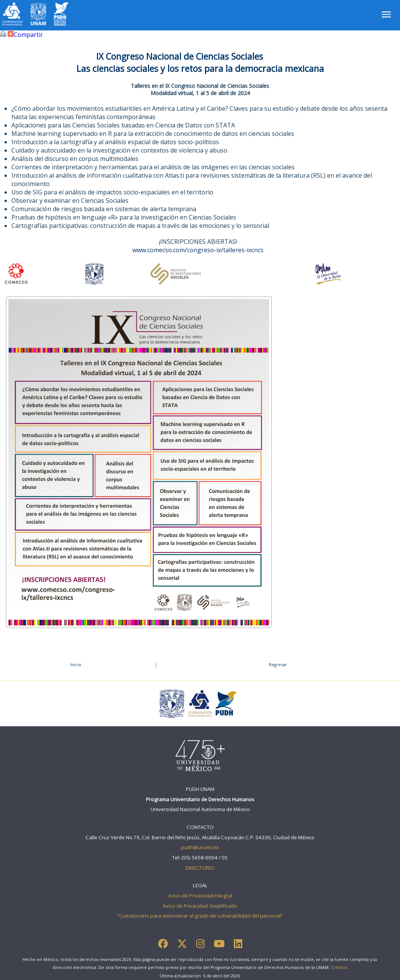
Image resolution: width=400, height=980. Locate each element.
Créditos (339, 967)
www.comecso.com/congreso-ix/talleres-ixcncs (198, 250)
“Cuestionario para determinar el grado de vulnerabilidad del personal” (200, 916)
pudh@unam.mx (200, 847)
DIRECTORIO (200, 868)
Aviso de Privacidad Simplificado (200, 906)
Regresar (278, 664)
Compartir (25, 35)
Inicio (76, 664)
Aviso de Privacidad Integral (200, 896)
